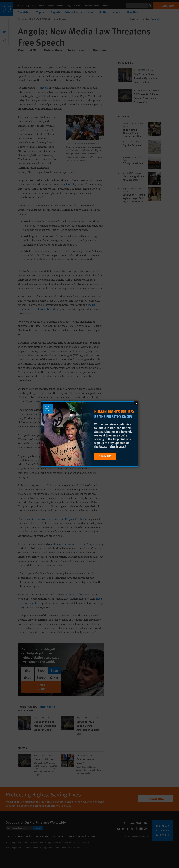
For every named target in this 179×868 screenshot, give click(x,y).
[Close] (136, 403)
